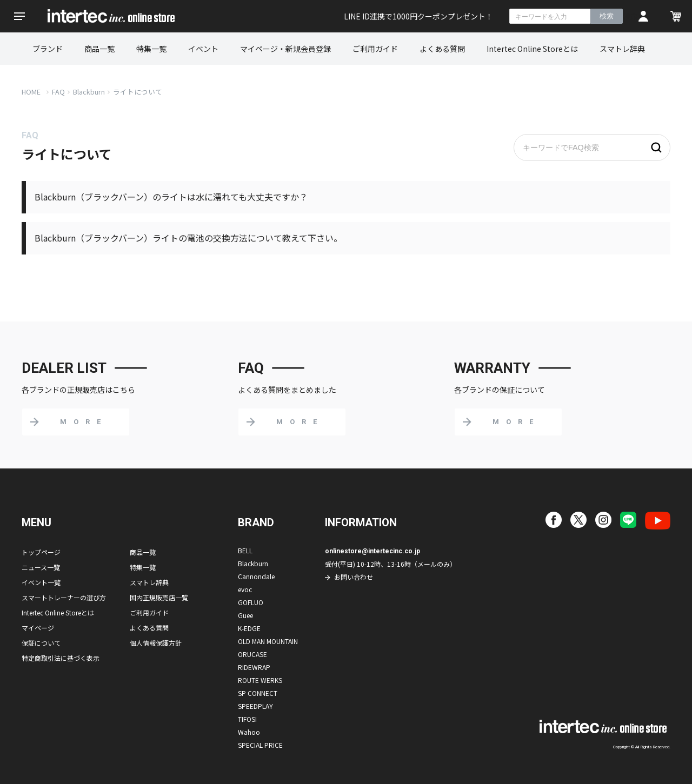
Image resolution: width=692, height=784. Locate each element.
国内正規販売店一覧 (159, 597)
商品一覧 (99, 49)
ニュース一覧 (41, 567)
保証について (41, 643)
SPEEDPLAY (255, 706)
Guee (245, 615)
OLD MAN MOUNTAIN (268, 641)
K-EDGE (249, 628)
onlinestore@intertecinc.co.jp (372, 551)
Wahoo (249, 732)
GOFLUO (251, 602)
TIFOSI (247, 719)
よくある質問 (442, 49)
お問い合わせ (354, 577)
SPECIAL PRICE (260, 745)
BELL (245, 550)
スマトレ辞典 (622, 49)
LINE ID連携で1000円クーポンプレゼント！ (418, 16)
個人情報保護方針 (156, 643)
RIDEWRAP (254, 667)
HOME (31, 92)
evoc (245, 589)
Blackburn (89, 92)
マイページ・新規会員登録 (285, 49)
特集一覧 (151, 49)
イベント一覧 (41, 582)
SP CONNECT (258, 693)
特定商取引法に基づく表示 (61, 658)
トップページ (41, 552)
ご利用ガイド (375, 49)
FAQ (58, 92)
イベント (203, 49)
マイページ (38, 628)
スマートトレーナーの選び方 (64, 597)
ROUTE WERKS (260, 680)
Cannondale (256, 576)
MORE (84, 422)
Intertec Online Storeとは (532, 49)
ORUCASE (252, 654)
